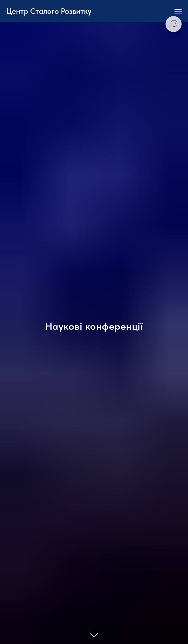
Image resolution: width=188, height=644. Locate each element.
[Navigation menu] (178, 11)
